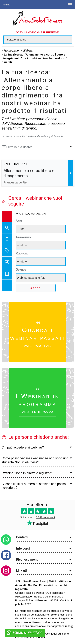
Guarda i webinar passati (37, 334)
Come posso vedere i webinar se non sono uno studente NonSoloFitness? (35, 460)
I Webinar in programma (37, 400)
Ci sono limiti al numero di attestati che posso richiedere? (34, 486)
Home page (11, 51)
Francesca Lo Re (15, 182)
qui (60, 634)
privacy (45, 634)
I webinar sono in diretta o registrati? (27, 473)
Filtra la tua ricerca (17, 147)
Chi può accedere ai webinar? (23, 447)
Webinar (28, 51)
